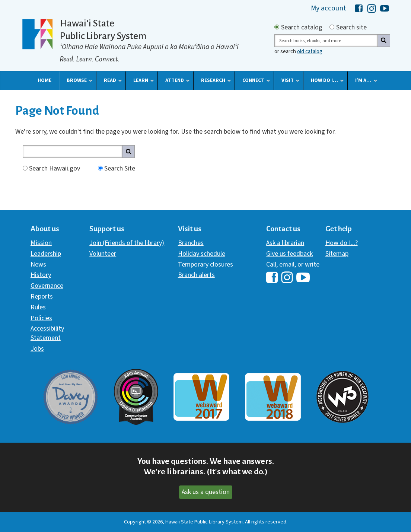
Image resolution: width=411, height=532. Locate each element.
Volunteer (103, 254)
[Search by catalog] (277, 27)
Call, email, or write (293, 265)
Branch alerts (196, 275)
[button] (44, 80)
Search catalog (302, 28)
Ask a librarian (285, 243)
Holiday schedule (202, 254)
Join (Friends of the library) (127, 243)
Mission (41, 243)
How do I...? (342, 243)
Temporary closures (205, 265)
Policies (41, 318)
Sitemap (337, 254)
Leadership (46, 254)
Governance (47, 286)
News (38, 265)
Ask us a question (206, 492)
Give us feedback (289, 254)
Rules (38, 307)
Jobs (37, 349)
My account (329, 8)
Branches (191, 243)
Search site (351, 28)
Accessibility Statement (47, 333)
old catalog (310, 52)
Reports (42, 297)
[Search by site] (332, 27)
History (41, 275)
